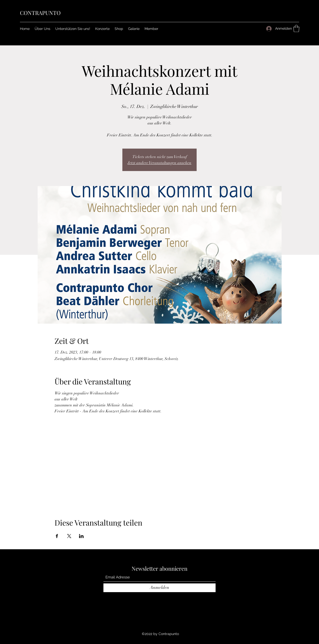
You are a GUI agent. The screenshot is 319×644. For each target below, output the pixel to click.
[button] (151, 29)
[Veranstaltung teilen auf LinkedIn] (81, 536)
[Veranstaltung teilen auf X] (69, 536)
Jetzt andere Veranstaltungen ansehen (159, 163)
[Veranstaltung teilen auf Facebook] (57, 536)
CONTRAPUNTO (40, 13)
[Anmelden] (159, 588)
